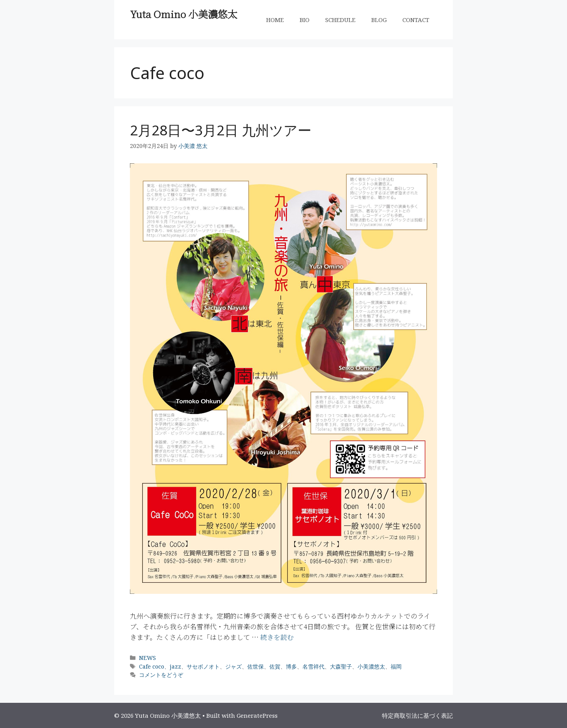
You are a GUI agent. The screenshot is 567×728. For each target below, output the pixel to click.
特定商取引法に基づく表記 (417, 715)
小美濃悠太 (371, 666)
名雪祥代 (313, 666)
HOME (275, 20)
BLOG (379, 20)
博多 (291, 666)
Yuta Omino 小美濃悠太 (184, 14)
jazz (175, 666)
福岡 (396, 666)
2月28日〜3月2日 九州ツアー (221, 130)
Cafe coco (152, 666)
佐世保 (256, 666)
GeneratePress (257, 715)
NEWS (147, 658)
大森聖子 (341, 666)
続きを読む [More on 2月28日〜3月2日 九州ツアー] (277, 637)
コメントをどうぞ (161, 675)
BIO (305, 20)
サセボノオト (203, 666)
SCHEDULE (340, 20)
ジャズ (233, 666)
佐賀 (275, 666)
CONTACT (416, 20)
